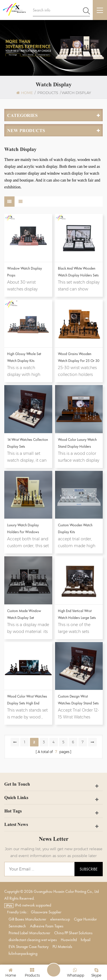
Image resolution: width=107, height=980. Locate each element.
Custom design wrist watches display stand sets (78, 700)
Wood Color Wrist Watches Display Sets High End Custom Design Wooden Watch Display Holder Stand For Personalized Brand (28, 700)
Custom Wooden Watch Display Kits (75, 528)
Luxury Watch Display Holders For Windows (23, 528)
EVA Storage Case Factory (29, 947)
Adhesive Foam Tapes (47, 926)
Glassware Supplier (46, 912)
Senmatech (17, 926)
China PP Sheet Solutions (73, 933)
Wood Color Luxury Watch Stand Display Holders (77, 443)
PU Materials (62, 947)
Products (48, 93)
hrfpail (86, 940)
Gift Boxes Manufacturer (27, 919)
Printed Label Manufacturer (29, 933)
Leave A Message (54, 970)
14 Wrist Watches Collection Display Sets (28, 443)
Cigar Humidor (85, 919)
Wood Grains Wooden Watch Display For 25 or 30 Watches (79, 358)
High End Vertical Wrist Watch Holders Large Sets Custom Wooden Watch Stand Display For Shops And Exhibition (77, 615)
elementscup (60, 919)
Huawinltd (69, 940)
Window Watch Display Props (25, 272)
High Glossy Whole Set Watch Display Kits (24, 357)
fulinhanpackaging (23, 953)
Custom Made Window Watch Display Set (24, 614)
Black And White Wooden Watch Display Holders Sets (78, 272)
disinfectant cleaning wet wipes (33, 940)
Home (25, 93)
